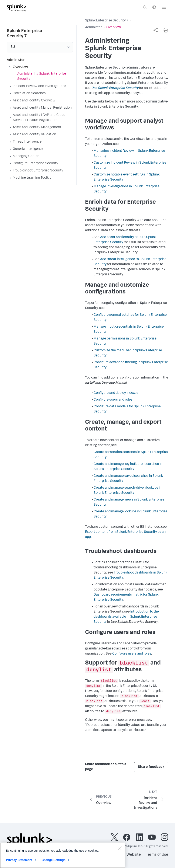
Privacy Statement (19, 862)
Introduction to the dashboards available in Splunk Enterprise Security (126, 617)
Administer (93, 28)
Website (134, 855)
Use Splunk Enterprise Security (115, 88)
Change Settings (53, 862)
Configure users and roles (113, 400)
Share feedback (151, 767)
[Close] (120, 850)
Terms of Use (157, 855)
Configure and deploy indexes (116, 393)
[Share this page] (155, 30)
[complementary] (155, 30)
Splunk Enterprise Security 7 (107, 21)
